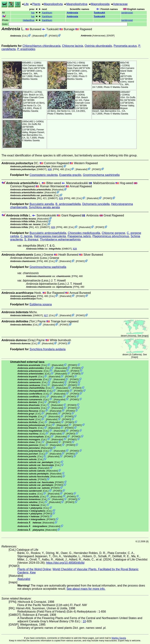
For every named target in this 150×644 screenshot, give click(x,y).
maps (145, 336)
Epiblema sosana (41, 304)
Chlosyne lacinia (73, 46)
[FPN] (56, 169)
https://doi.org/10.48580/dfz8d (65, 563)
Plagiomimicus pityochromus (111, 236)
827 (46, 315)
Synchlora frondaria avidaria (48, 349)
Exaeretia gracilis (70, 175)
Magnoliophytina (77, 4)
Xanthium (47, 13)
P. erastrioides (26, 49)
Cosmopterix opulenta (44, 175)
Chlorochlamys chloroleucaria (41, 46)
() (127, 13)
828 (50, 169)
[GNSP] (111, 36)
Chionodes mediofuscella (84, 233)
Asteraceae (120, 4)
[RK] (39, 198)
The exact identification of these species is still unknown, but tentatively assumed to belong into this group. (69, 155)
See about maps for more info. (86, 589)
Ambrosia (72, 13)
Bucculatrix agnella (42, 204)
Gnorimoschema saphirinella (101, 175)
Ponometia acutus (125, 46)
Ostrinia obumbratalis (98, 46)
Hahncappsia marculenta (50, 236)
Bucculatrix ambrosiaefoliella (48, 233)
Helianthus (29, 20)
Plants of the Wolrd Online (34, 569)
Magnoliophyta (53, 4)
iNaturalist (38, 36)
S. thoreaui (31, 239)
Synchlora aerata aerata (44, 207)
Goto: (65, 24)
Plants (36, 4)
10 (84, 621)
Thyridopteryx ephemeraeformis (60, 239)
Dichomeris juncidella (96, 204)
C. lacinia (26, 236)
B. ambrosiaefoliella (68, 204)
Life (26, 4)
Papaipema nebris (79, 236)
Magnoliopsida (100, 4)
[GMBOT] (42, 169)
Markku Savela (119, 638)
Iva (33, 13)
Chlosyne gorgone (113, 233)
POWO (53, 36)
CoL (25, 36)
